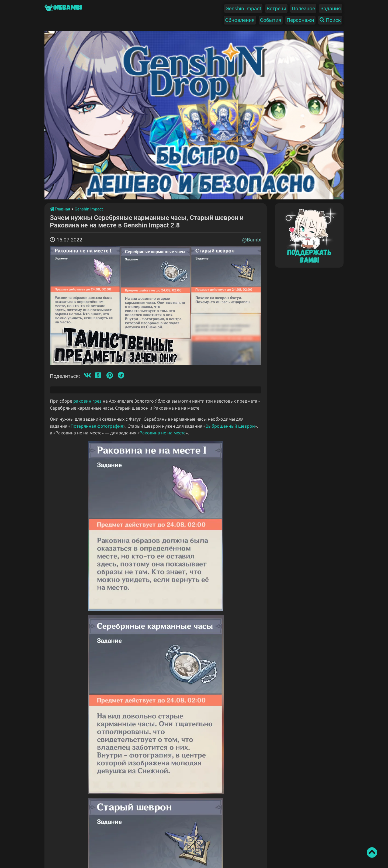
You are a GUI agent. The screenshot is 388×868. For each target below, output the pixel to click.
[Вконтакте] (88, 376)
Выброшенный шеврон (230, 426)
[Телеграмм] (121, 376)
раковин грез (87, 401)
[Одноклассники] (98, 376)
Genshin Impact (243, 8)
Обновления (240, 20)
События (271, 20)
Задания (331, 8)
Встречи (276, 8)
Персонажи (300, 20)
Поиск (330, 20)
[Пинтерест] (110, 376)
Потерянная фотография (97, 426)
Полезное (303, 8)
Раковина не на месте (163, 433)
